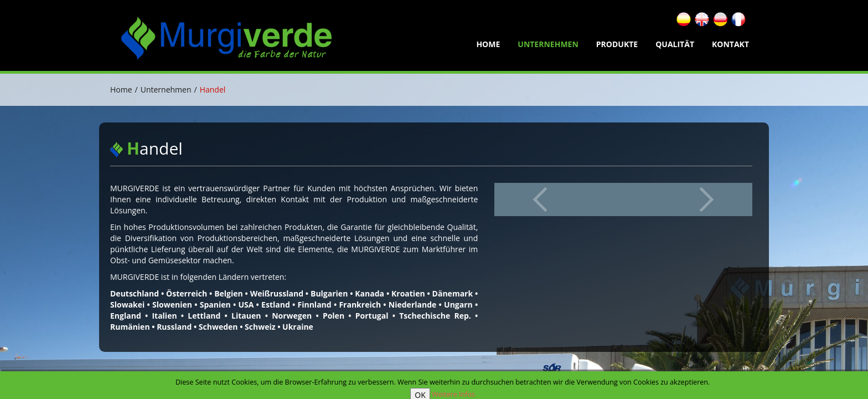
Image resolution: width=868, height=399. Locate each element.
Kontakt (730, 44)
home (488, 44)
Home (121, 89)
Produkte (617, 44)
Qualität (675, 44)
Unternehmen (548, 44)
